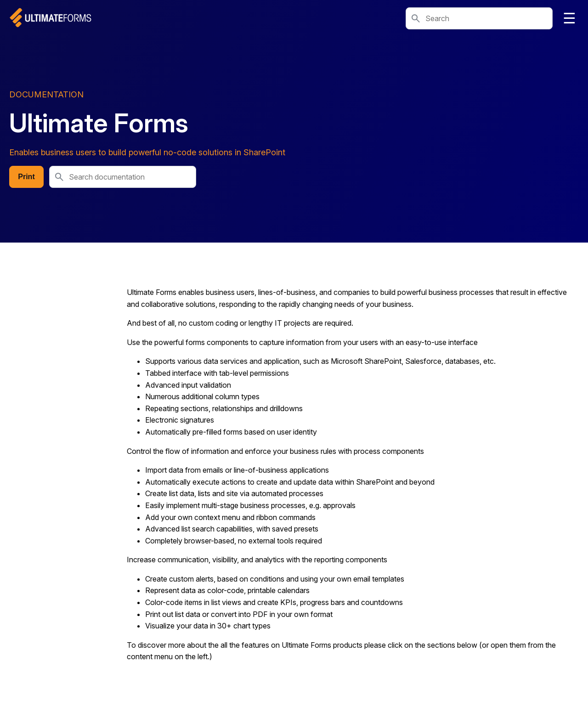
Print (26, 177)
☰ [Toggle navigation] (569, 18)
